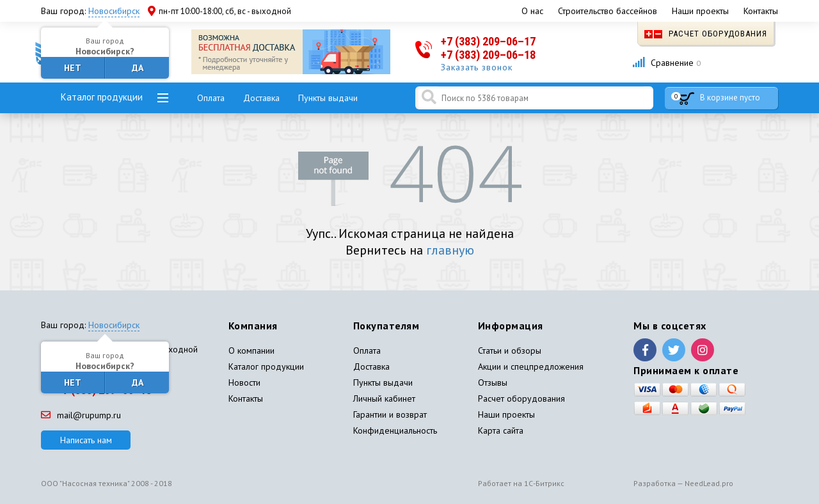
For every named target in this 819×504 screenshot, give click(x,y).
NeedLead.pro (709, 483)
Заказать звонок (477, 67)
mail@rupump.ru (81, 415)
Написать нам (86, 440)
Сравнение (666, 63)
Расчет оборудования (706, 34)
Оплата (211, 98)
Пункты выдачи (328, 98)
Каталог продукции (102, 97)
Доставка (261, 98)
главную (450, 250)
